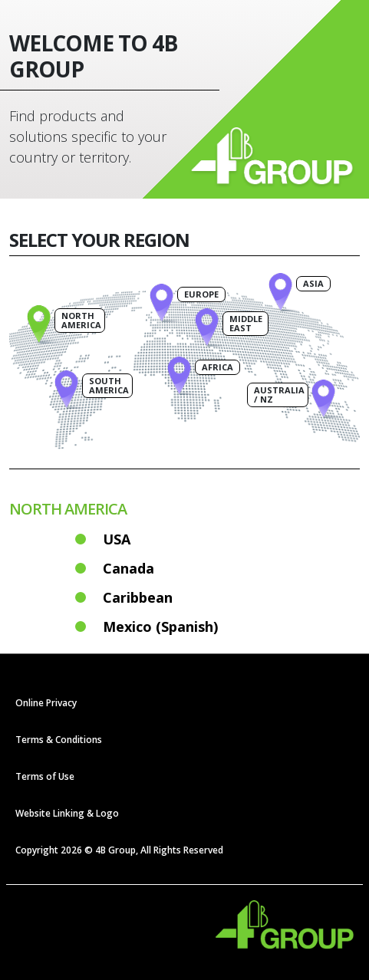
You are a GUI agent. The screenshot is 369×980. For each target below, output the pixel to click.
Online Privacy (46, 703)
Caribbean (138, 597)
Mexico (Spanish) (160, 626)
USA (117, 539)
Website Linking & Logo (67, 813)
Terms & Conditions (59, 740)
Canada (128, 568)
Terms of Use (45, 776)
